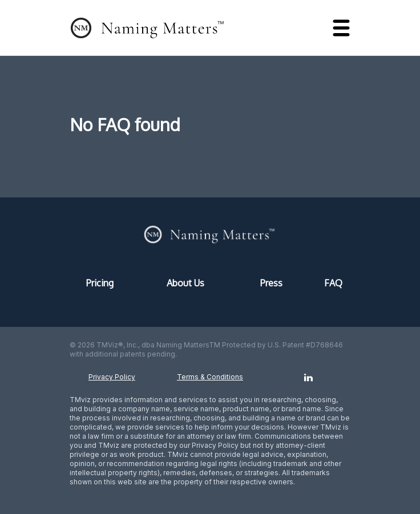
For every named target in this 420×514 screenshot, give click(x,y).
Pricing (100, 283)
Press (271, 283)
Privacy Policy (112, 377)
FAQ (333, 283)
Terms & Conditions (210, 377)
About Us (185, 283)
